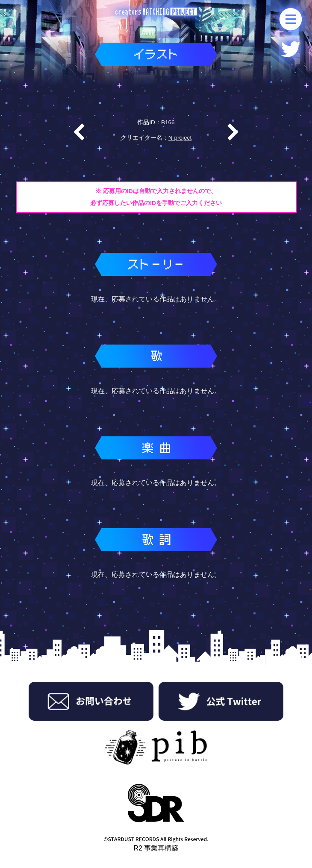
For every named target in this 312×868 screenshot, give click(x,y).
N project (180, 138)
